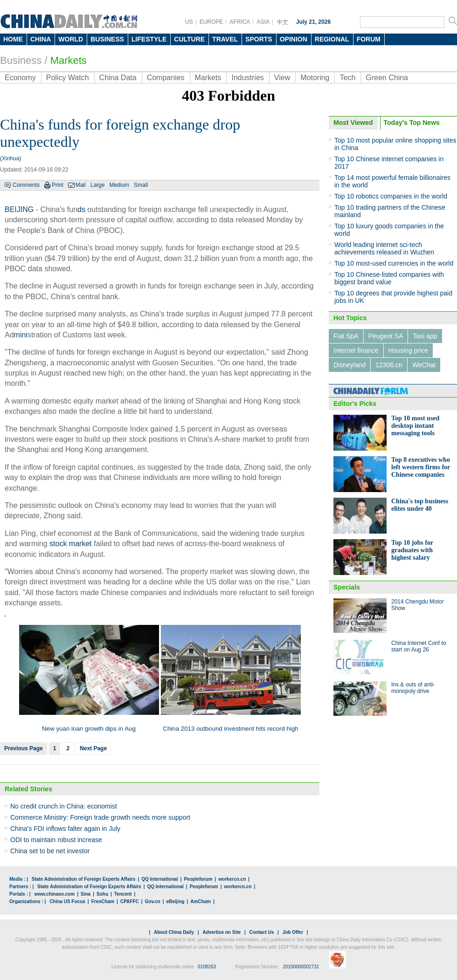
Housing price (409, 350)
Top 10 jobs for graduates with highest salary (412, 550)
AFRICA (240, 22)
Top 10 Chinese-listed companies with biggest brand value (389, 278)
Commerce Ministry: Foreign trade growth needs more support (100, 817)
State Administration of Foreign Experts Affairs (84, 879)
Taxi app (425, 336)
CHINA (41, 39)
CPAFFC (130, 901)
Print (58, 185)
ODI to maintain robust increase (56, 840)
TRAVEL (225, 39)
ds (81, 209)
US (189, 22)
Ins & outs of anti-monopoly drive (413, 688)
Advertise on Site (222, 932)
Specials (347, 587)
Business (21, 60)
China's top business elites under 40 (420, 505)
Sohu (102, 894)
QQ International (159, 879)
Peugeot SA (386, 336)
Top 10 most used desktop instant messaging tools (415, 426)
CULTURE (189, 39)
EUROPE (211, 22)
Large (98, 185)
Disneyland (350, 365)
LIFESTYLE (149, 39)
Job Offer (293, 932)
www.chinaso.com (54, 894)
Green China (387, 78)
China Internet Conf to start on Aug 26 (419, 646)
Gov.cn (153, 901)
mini (21, 335)
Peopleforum (198, 879)
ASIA (263, 22)
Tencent (123, 894)
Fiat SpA (346, 336)
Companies (166, 78)
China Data (118, 78)
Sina (86, 894)
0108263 (207, 967)
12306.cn (389, 365)
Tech (347, 78)
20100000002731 (301, 967)
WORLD (71, 39)
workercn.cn (232, 879)
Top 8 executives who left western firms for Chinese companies (421, 467)
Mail (81, 185)
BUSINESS (107, 39)
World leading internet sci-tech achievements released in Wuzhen (384, 248)
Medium (119, 185)
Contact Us (261, 932)
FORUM (369, 39)
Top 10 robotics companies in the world (391, 196)
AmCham (201, 901)
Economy (20, 78)
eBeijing (176, 901)
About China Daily (174, 932)
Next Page (93, 748)
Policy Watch (68, 78)
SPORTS (259, 39)
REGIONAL (332, 39)
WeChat (424, 365)
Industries (247, 78)
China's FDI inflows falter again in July (65, 829)
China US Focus (67, 901)
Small (141, 185)
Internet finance (356, 350)
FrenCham (103, 901)
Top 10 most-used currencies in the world (394, 263)
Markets (69, 60)
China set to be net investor (50, 851)
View (282, 78)
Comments (26, 185)
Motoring (315, 78)
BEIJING (19, 209)
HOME (13, 39)
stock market (71, 544)
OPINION (294, 39)
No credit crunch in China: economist (64, 806)
